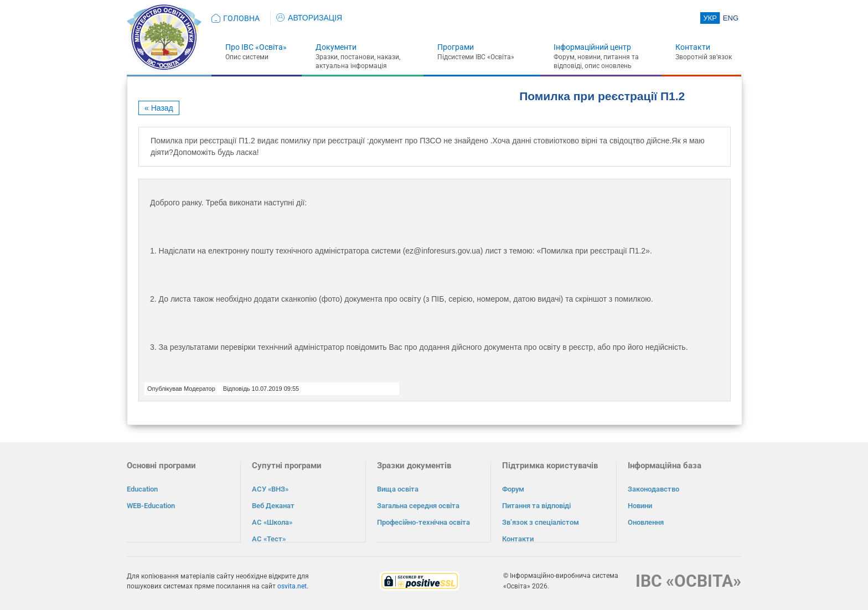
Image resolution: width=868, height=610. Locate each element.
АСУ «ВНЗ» (270, 489)
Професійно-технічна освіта (423, 522)
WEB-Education (151, 506)
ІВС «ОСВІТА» (688, 580)
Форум (513, 489)
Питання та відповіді (536, 506)
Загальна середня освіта (418, 506)
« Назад (159, 108)
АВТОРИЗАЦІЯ (309, 18)
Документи (336, 47)
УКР (710, 18)
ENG (731, 18)
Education (142, 489)
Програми (456, 47)
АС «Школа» (272, 522)
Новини (640, 506)
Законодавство (653, 489)
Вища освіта (398, 489)
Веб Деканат (273, 506)
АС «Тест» (269, 539)
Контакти (693, 47)
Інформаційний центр (592, 47)
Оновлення (646, 522)
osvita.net (292, 586)
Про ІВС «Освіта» (256, 47)
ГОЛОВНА (241, 18)
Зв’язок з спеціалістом (541, 522)
